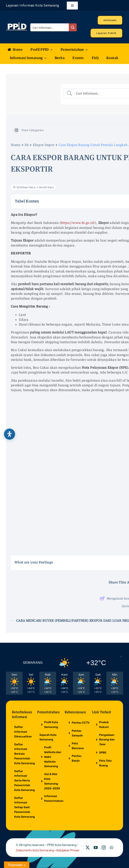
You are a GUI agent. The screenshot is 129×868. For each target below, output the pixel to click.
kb (27, 145)
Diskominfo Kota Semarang (35, 850)
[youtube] (96, 848)
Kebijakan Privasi (68, 850)
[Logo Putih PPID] (17, 23)
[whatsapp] (111, 848)
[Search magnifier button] (73, 27)
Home (16, 145)
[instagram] (104, 848)
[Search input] (50, 27)
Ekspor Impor (44, 145)
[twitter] (88, 848)
